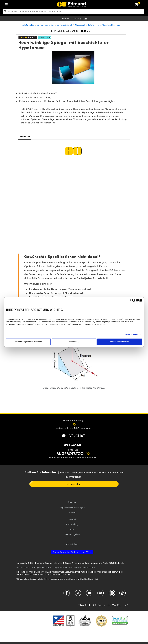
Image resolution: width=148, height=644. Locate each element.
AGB (54, 568)
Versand (72, 519)
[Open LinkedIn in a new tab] (101, 594)
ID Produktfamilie (61, 31)
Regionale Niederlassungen (72, 507)
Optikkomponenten (46, 25)
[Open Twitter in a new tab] (78, 594)
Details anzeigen (131, 335)
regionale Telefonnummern (77, 428)
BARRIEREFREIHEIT (88, 568)
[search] (73, 11)
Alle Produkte (28, 25)
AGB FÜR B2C (63, 568)
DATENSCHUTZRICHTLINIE (27, 568)
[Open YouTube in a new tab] (89, 594)
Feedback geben (72, 534)
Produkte (25, 136)
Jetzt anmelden (74, 484)
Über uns (72, 502)
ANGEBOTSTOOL (71, 453)
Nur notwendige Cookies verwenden (28, 342)
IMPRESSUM (74, 568)
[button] (85, 31)
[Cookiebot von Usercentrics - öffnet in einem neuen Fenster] (128, 301)
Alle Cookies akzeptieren (120, 342)
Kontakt (84, 19)
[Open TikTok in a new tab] (123, 594)
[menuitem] (16, 4)
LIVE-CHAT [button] (73, 436)
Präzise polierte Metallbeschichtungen (105, 25)
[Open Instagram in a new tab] (112, 594)
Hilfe (72, 529)
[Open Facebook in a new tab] (67, 594)
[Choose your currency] (77, 19)
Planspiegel (80, 25)
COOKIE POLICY (45, 568)
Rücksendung (72, 524)
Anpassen (74, 342)
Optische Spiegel (64, 25)
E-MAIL (73, 445)
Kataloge (72, 544)
